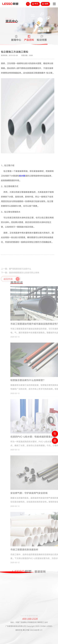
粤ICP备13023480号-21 (33, 625)
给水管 (20, 176)
